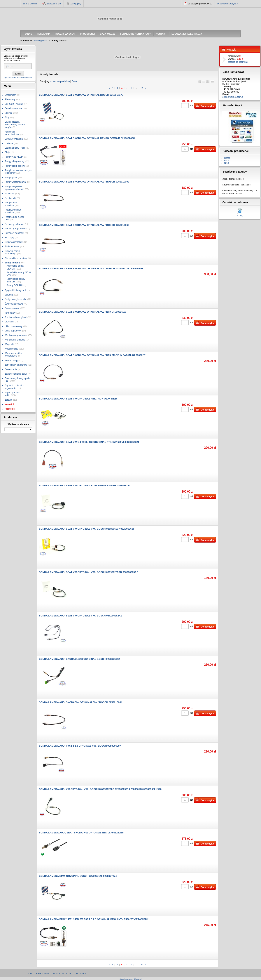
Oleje (7, 152)
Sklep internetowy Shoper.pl (130, 979)
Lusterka (9, 143)
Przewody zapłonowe (15, 229)
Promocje (10, 409)
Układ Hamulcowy (13, 326)
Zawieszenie (11, 369)
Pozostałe (9, 194)
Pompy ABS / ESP (14, 157)
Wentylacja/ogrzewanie (16, 335)
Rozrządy (9, 238)
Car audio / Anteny (14, 104)
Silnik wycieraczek (14, 242)
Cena (74, 81)
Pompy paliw (11, 178)
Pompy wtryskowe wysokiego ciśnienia (14, 188)
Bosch (227, 158)
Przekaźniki (10, 198)
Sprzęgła (9, 295)
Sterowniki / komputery (16, 258)
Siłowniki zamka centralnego (12, 252)
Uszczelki (9, 322)
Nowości (9, 404)
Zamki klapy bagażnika (16, 365)
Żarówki (8, 400)
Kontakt (81, 974)
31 (142, 88)
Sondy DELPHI (14, 285)
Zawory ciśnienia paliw (16, 374)
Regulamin (43, 974)
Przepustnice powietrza (11, 204)
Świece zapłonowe (14, 304)
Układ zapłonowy (13, 331)
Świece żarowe (12, 308)
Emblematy (10, 95)
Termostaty (10, 313)
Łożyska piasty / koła (15, 148)
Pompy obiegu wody (15, 161)
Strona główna (30, 4)
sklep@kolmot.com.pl (233, 97)
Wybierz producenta (18, 424)
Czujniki (8, 113)
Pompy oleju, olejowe (15, 166)
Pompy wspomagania (15, 182)
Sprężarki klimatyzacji (15, 290)
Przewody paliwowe (14, 224)
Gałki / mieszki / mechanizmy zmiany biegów (15, 125)
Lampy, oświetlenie (14, 139)
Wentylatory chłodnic (15, 340)
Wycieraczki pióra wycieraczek (13, 355)
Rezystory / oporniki (14, 233)
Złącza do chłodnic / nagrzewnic (14, 387)
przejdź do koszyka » (238, 62)
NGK (227, 163)
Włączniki (9, 344)
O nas (29, 974)
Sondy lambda (12, 263)
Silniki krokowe (12, 246)
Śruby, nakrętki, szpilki (15, 299)
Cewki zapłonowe (13, 108)
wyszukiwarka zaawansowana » (18, 78)
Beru (226, 161)
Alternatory (10, 99)
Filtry (7, 117)
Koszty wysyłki (62, 974)
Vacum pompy (12, 360)
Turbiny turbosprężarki (16, 317)
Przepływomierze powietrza (13, 211)
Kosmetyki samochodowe (12, 133)
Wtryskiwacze (11, 349)
